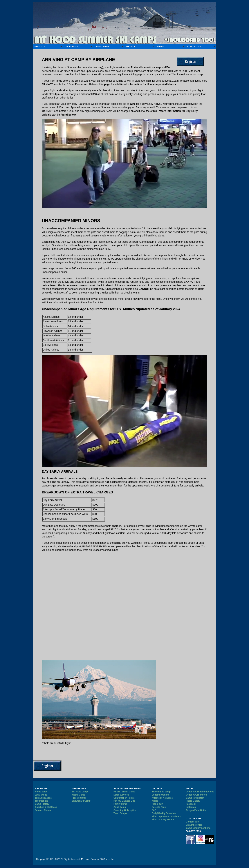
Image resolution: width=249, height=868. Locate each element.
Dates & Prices (121, 795)
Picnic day (157, 804)
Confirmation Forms (124, 798)
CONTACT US (194, 47)
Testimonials (41, 801)
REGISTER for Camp (124, 792)
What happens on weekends (167, 816)
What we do (41, 795)
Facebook (191, 804)
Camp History (42, 804)
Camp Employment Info (198, 828)
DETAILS (131, 47)
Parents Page (159, 807)
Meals (155, 801)
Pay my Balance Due (124, 801)
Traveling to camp (161, 792)
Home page (41, 792)
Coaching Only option (125, 810)
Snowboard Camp (81, 801)
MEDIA (160, 47)
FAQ (154, 810)
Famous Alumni (43, 810)
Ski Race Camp (80, 792)
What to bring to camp (164, 819)
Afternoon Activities (162, 798)
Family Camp (120, 804)
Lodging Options (161, 795)
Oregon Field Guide (196, 810)
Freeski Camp (79, 798)
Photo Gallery (193, 801)
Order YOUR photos (196, 795)
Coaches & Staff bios (46, 807)
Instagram (191, 807)
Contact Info (192, 822)
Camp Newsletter (195, 798)
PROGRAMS (71, 47)
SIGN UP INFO (103, 47)
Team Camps (120, 813)
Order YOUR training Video (200, 792)
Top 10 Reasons (43, 798)
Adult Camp (120, 807)
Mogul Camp (78, 795)
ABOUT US (40, 47)
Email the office (194, 825)
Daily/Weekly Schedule (164, 813)
